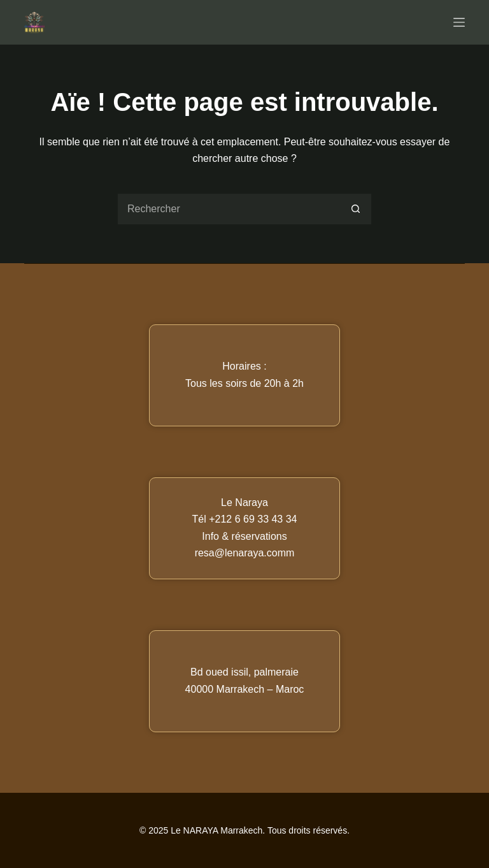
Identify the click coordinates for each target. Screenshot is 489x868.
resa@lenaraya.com (240, 553)
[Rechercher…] (229, 209)
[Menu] (459, 22)
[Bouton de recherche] (356, 209)
